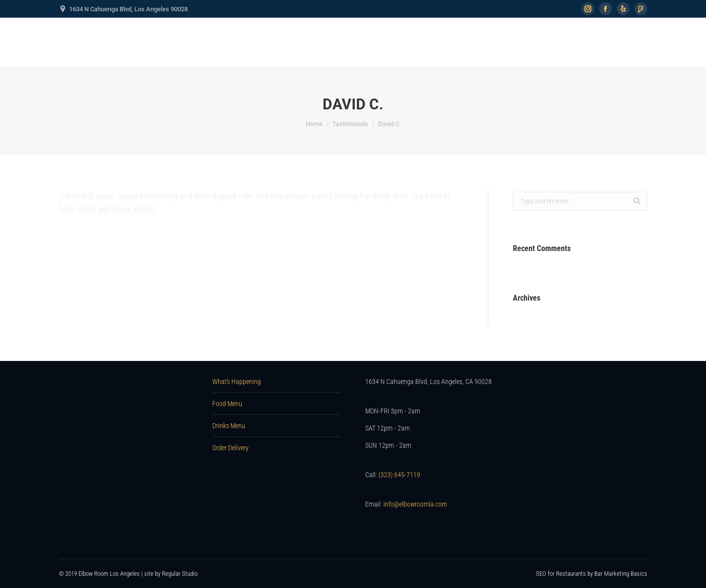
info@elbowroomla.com (415, 504)
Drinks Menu (229, 426)
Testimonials (350, 124)
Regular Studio (180, 574)
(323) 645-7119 (399, 475)
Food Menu (227, 404)
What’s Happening (237, 382)
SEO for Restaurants (562, 574)
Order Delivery (230, 448)
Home (314, 124)
